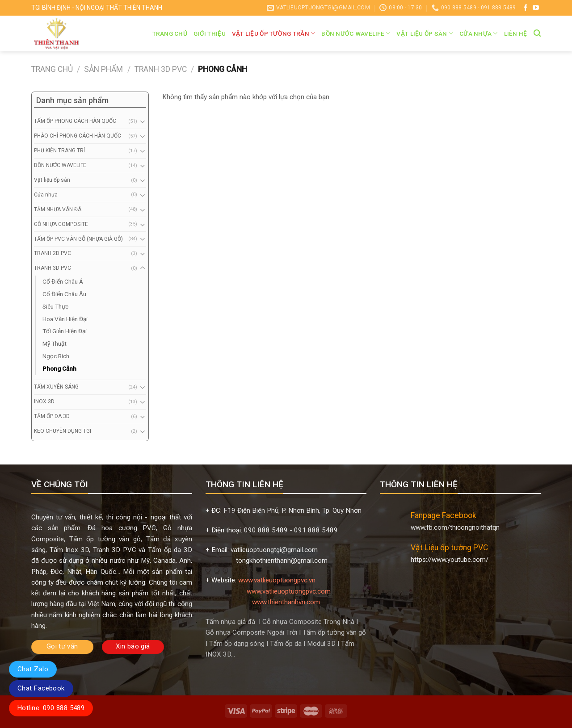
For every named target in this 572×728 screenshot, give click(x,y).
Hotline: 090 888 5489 (51, 708)
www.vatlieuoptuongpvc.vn (277, 580)
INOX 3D (44, 402)
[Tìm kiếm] (537, 33)
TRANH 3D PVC (161, 69)
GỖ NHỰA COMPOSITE (61, 224)
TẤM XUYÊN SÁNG (56, 387)
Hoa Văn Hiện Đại (65, 319)
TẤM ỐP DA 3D (52, 416)
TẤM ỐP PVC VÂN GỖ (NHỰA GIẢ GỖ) (78, 239)
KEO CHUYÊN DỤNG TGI (63, 431)
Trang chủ (170, 33)
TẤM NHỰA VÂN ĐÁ (58, 209)
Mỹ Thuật (55, 343)
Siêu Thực (55, 306)
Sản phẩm (103, 69)
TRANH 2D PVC (53, 253)
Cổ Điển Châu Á (63, 281)
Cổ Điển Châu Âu (64, 294)
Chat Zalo (33, 669)
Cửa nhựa (479, 33)
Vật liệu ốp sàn (425, 33)
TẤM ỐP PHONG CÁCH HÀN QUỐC (75, 121)
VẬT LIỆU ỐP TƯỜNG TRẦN (274, 33)
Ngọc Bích (56, 356)
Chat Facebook (41, 688)
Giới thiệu (210, 33)
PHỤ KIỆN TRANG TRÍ (59, 151)
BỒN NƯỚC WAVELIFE (356, 33)
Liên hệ (516, 33)
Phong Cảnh (59, 368)
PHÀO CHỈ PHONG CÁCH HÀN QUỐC (78, 136)
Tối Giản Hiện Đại (65, 331)
